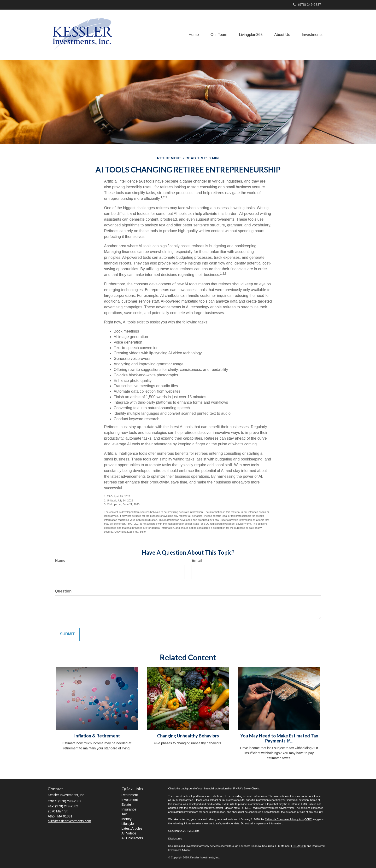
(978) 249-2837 (307, 5)
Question (63, 591)
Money (127, 819)
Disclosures (175, 839)
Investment (130, 800)
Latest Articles (132, 828)
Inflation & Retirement (97, 736)
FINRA (295, 846)
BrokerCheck (251, 788)
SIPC (303, 846)
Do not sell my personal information (262, 823)
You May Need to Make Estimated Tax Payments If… (279, 738)
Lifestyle (128, 824)
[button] (218, 34)
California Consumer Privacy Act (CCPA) (289, 819)
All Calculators (132, 838)
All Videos (129, 833)
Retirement (130, 795)
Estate (126, 805)
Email (197, 560)
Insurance (129, 809)
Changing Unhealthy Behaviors (188, 736)
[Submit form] (67, 634)
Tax (124, 814)
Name (60, 560)
